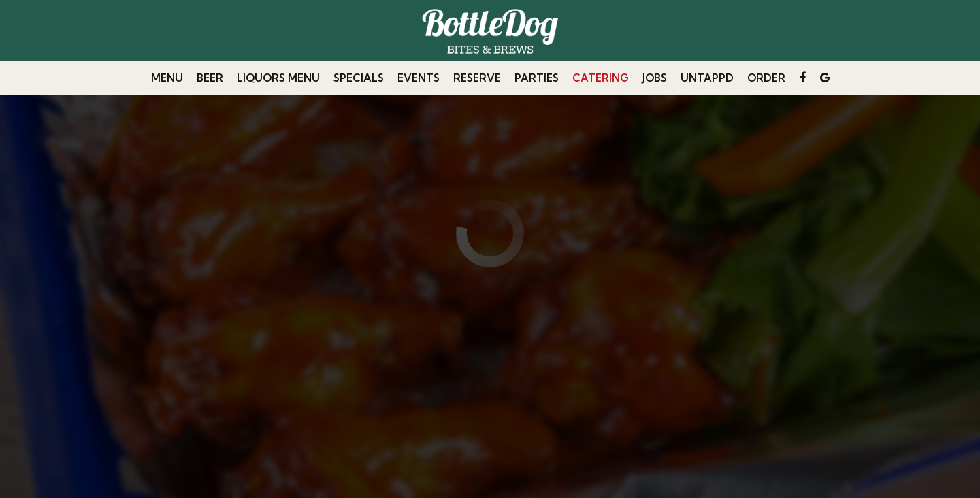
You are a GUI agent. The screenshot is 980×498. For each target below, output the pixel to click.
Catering (601, 78)
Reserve (477, 78)
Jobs (655, 78)
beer (210, 78)
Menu (167, 78)
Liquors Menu (278, 78)
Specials (359, 78)
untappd (707, 78)
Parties (537, 78)
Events (419, 78)
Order (766, 78)
